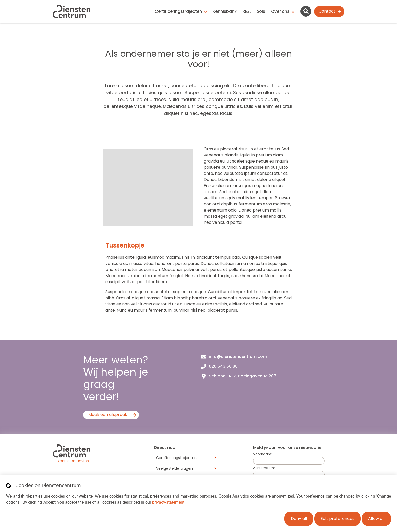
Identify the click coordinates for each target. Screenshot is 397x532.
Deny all (299, 519)
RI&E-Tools (254, 11)
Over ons (280, 11)
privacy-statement (168, 502)
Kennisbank (225, 11)
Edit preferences (338, 519)
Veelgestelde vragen (174, 468)
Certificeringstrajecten (178, 11)
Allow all (376, 519)
